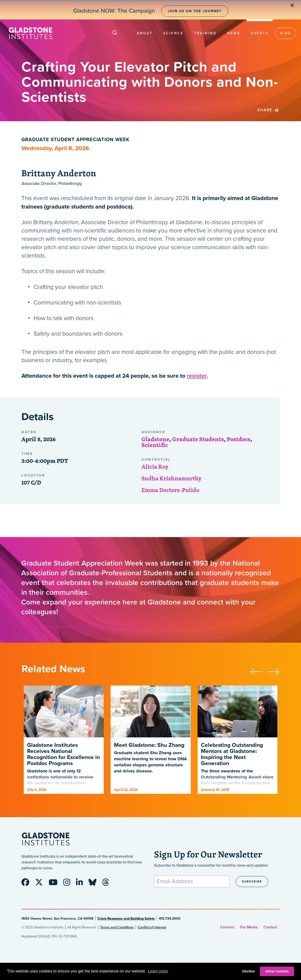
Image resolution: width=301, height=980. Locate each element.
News (234, 33)
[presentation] (259, 671)
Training (205, 33)
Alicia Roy (155, 467)
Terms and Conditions (117, 927)
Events (260, 33)
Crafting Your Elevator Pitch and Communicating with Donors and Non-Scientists (81, 627)
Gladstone (155, 439)
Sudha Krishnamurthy (172, 478)
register (197, 376)
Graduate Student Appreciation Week (75, 140)
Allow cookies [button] (277, 971)
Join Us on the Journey (195, 11)
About (145, 33)
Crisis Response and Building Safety (126, 919)
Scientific (155, 445)
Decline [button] (249, 971)
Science (174, 33)
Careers (227, 927)
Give (286, 33)
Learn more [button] (158, 971)
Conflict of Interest (152, 927)
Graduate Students (198, 439)
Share (268, 110)
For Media (249, 927)
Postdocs (239, 439)
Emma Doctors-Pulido (170, 490)
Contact (270, 927)
